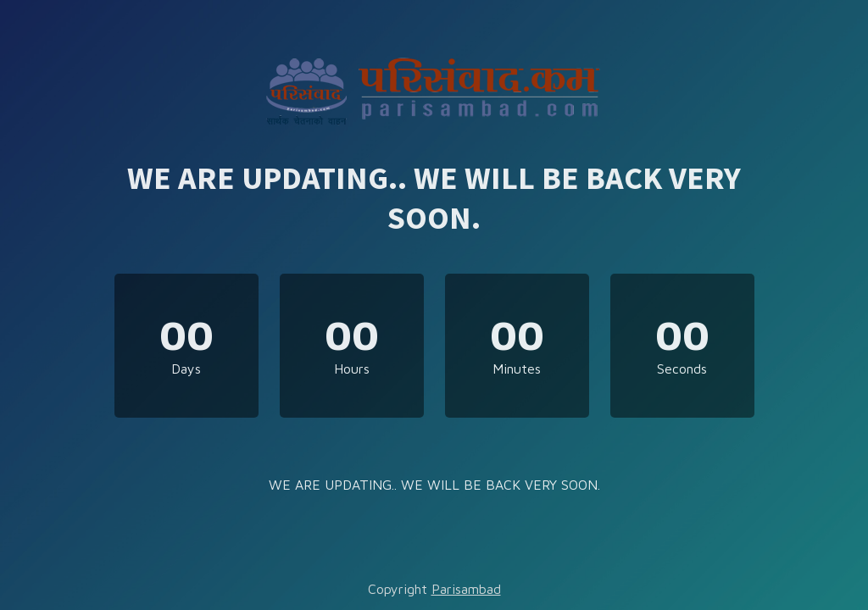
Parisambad (466, 589)
